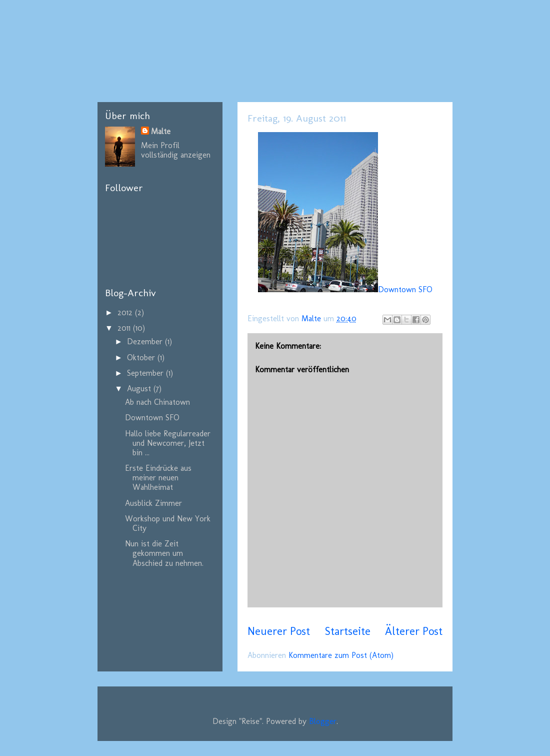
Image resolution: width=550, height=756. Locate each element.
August (140, 389)
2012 (126, 312)
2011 (125, 328)
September (146, 373)
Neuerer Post (279, 631)
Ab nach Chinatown (157, 402)
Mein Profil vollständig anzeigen (176, 150)
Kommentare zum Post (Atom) (341, 655)
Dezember (146, 341)
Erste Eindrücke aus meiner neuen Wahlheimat (158, 478)
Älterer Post (414, 631)
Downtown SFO (345, 289)
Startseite (348, 631)
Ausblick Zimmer (153, 503)
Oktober (142, 357)
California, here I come (202, 54)
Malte (161, 131)
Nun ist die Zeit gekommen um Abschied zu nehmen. (164, 553)
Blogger (323, 721)
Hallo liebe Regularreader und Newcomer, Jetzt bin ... (168, 443)
